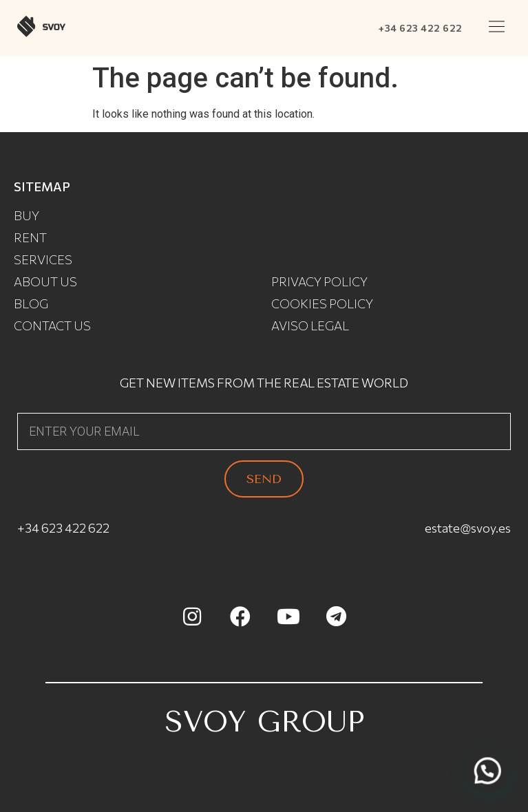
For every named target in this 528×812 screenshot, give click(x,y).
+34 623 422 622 (421, 28)
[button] (497, 28)
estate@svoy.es (468, 528)
